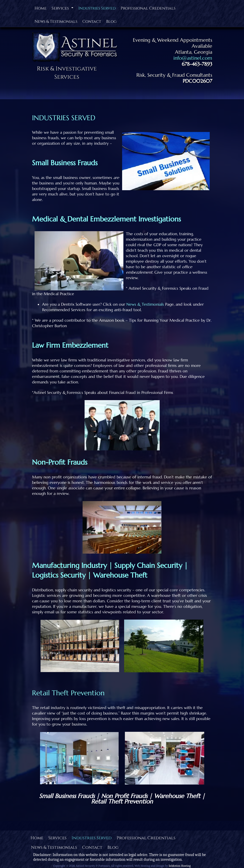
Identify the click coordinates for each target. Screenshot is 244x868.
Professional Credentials (148, 8)
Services (63, 9)
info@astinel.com (193, 58)
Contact (92, 21)
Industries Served (97, 8)
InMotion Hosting (180, 866)
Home (41, 8)
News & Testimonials (56, 21)
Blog (111, 21)
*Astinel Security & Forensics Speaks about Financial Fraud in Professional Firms (103, 392)
